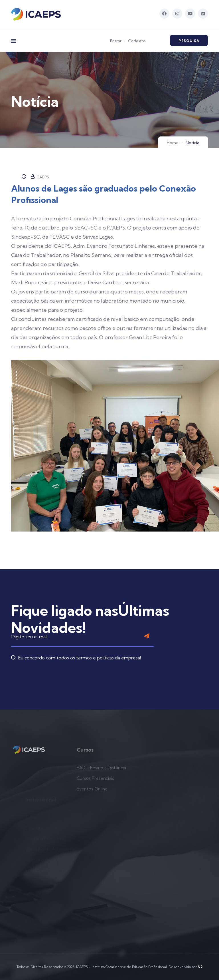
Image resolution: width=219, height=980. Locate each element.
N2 (200, 967)
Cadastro (137, 41)
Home (173, 143)
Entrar (116, 41)
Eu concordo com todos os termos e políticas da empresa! (76, 645)
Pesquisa (189, 41)
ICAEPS (40, 177)
